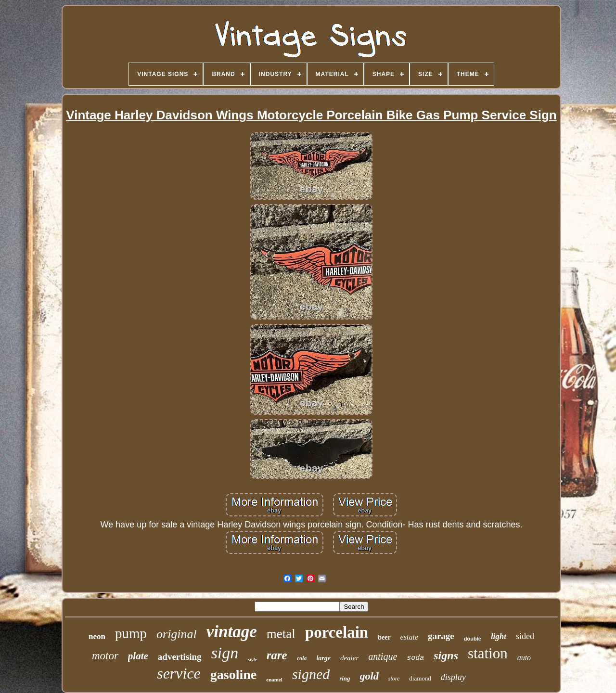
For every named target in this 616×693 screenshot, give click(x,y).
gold (369, 676)
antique (383, 656)
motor (105, 656)
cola (302, 658)
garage (441, 636)
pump (131, 633)
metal (281, 634)
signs (446, 655)
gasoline (233, 674)
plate (138, 656)
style (252, 660)
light (499, 636)
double (473, 639)
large (323, 658)
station (488, 653)
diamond (420, 678)
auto (524, 658)
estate (409, 637)
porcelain (337, 632)
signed (311, 674)
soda (415, 658)
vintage (232, 632)
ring (345, 678)
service (179, 673)
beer (384, 637)
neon (97, 636)
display (453, 677)
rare (277, 655)
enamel (274, 680)
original (177, 634)
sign (225, 653)
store (394, 679)
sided (525, 636)
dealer (349, 658)
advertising (180, 657)
